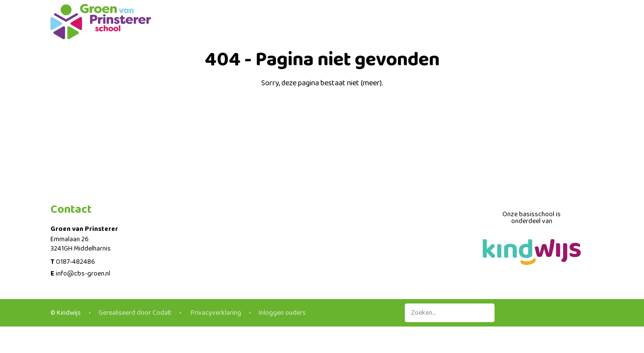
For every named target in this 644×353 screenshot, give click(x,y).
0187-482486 (75, 262)
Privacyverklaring (215, 313)
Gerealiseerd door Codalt (135, 313)
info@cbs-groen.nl (83, 274)
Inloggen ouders (282, 313)
